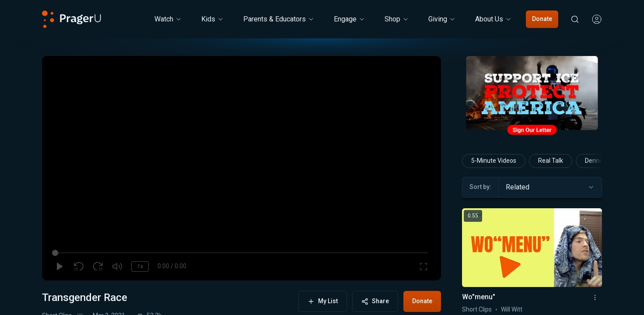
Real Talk (551, 161)
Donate (542, 19)
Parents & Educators (279, 19)
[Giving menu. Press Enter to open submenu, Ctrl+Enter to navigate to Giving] (442, 19)
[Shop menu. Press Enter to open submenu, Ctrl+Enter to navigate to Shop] (397, 19)
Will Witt (512, 309)
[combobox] (550, 187)
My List (323, 301)
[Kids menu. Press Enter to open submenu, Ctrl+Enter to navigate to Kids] (213, 19)
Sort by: (480, 187)
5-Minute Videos (494, 161)
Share (375, 301)
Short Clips (477, 309)
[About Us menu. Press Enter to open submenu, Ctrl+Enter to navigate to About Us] (493, 19)
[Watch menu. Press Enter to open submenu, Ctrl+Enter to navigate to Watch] (168, 19)
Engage (350, 19)
